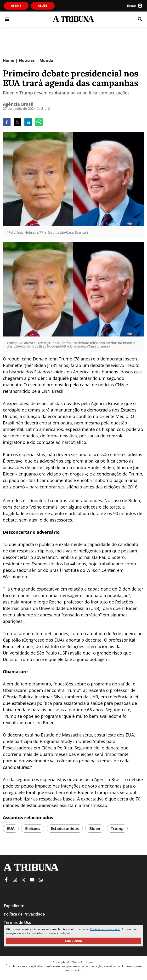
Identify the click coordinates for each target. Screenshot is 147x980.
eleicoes (33, 829)
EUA (11, 829)
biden (95, 829)
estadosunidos (65, 829)
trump (117, 829)
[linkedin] (28, 123)
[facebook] (7, 123)
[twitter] (17, 123)
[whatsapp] (39, 123)
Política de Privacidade (105, 929)
